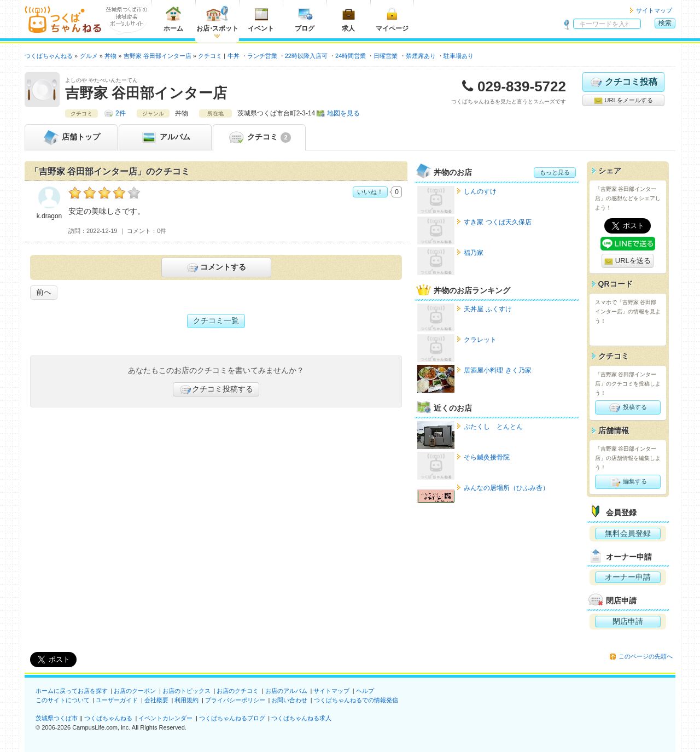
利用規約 (186, 700)
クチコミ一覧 (216, 320)
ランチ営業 (262, 56)
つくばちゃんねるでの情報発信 (356, 700)
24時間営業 (351, 56)
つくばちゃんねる (108, 718)
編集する (628, 482)
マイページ (392, 19)
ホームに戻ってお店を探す (72, 691)
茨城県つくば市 (57, 718)
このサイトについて (63, 700)
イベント (261, 19)
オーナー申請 (628, 577)
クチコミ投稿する (216, 389)
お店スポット (217, 19)
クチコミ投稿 (623, 82)
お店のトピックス (186, 691)
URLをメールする (623, 101)
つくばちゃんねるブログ (232, 718)
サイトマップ (654, 10)
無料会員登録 (628, 533)
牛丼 (234, 56)
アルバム (165, 137)
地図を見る (343, 113)
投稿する (628, 407)
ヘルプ (365, 691)
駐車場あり (459, 56)
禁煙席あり (421, 56)
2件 (121, 113)
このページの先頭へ (646, 656)
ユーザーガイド (117, 700)
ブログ (305, 19)
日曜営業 (386, 56)
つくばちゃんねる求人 (301, 718)
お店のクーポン (135, 691)
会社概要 (156, 700)
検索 (665, 23)
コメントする (216, 267)
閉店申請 (628, 621)
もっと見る (555, 172)
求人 (348, 19)
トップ (71, 137)
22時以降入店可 (306, 56)
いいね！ (370, 192)
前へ (44, 292)
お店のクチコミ (238, 691)
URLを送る (628, 261)
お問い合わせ (289, 700)
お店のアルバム (286, 691)
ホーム (173, 19)
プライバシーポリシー (235, 700)
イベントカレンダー (165, 718)
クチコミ (259, 137)
